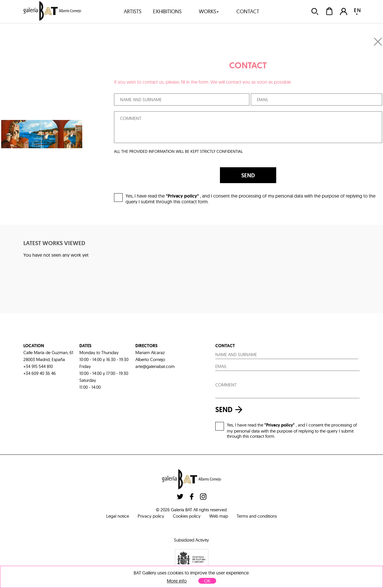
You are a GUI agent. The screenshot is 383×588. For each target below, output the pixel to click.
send (230, 410)
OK (207, 581)
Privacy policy (151, 516)
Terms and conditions (257, 516)
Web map (219, 516)
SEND (248, 175)
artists (133, 11)
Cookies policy (187, 516)
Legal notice (118, 516)
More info (177, 581)
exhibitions (167, 11)
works (209, 11)
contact (248, 11)
